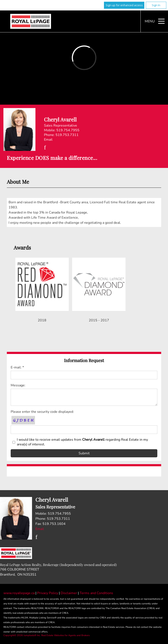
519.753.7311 (67, 135)
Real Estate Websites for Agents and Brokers (65, 635)
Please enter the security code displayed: (42, 412)
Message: (18, 385)
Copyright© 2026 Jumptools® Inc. (22, 635)
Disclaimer (69, 593)
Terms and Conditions (96, 593)
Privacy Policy (48, 593)
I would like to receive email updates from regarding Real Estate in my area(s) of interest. (82, 442)
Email (48, 140)
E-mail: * (17, 367)
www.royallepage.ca (19, 593)
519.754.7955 (68, 130)
